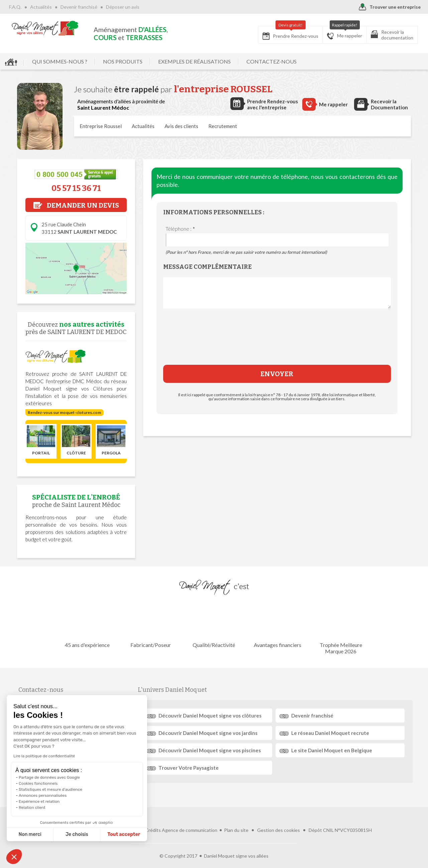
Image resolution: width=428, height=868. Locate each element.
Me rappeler (345, 33)
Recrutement (223, 126)
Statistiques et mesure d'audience (50, 789)
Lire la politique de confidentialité (44, 756)
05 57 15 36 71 (76, 188)
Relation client (32, 807)
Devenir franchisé (79, 7)
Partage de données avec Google (49, 777)
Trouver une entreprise (390, 7)
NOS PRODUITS (123, 61)
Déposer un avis (123, 7)
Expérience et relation (39, 801)
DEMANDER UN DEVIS (76, 205)
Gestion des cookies (279, 819)
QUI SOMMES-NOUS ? (60, 61)
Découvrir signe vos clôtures (211, 716)
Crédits (153, 819)
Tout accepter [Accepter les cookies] (124, 834)
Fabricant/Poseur (151, 625)
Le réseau (330, 733)
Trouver (189, 768)
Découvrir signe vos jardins (209, 733)
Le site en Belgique (331, 750)
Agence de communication (190, 819)
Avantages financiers (277, 625)
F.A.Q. (15, 7)
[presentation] (277, 342)
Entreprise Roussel (101, 126)
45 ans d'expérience (89, 625)
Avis (181, 126)
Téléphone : (180, 229)
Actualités (41, 7)
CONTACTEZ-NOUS (272, 61)
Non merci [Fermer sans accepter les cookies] (30, 834)
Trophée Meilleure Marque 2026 (339, 628)
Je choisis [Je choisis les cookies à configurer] (77, 834)
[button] (14, 857)
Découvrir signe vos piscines (210, 750)
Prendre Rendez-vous (290, 33)
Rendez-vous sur (64, 412)
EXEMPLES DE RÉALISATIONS (194, 61)
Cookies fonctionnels (38, 783)
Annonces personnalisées (43, 795)
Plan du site (236, 819)
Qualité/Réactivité (214, 625)
